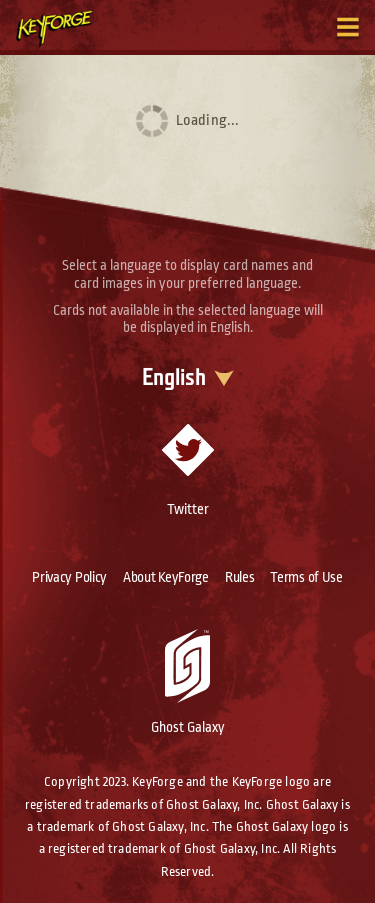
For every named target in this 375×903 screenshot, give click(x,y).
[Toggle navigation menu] (347, 27)
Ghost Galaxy (188, 682)
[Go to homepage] (66, 28)
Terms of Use (306, 577)
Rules (240, 577)
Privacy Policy (69, 577)
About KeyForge (166, 577)
